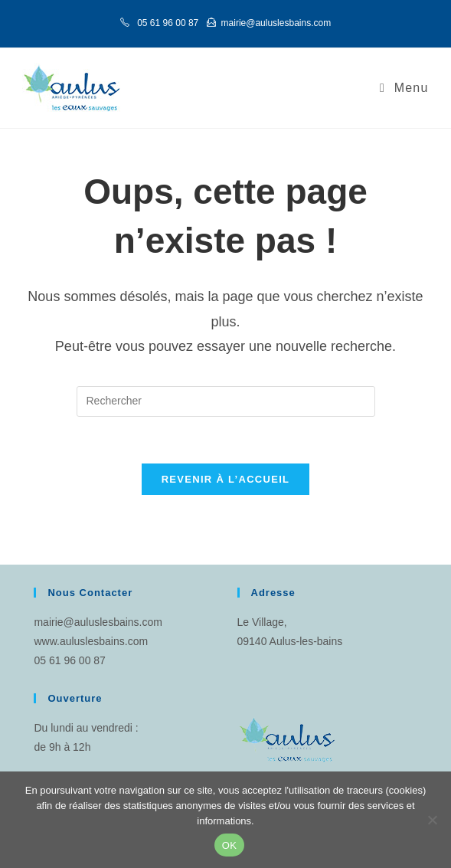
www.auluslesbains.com (91, 641)
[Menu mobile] (404, 88)
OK (229, 845)
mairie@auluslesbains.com (98, 622)
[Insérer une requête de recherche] (226, 401)
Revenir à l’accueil (226, 479)
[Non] (432, 820)
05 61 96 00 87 (69, 660)
